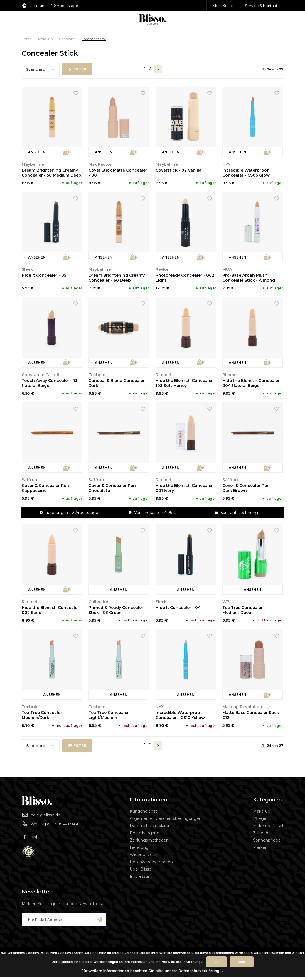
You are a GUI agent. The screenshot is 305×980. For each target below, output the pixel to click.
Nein (242, 962)
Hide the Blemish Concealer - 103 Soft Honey (186, 383)
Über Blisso (141, 869)
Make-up (45, 39)
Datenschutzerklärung (152, 826)
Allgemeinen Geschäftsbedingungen (166, 818)
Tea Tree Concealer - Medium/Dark (43, 715)
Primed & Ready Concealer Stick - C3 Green (116, 610)
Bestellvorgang (145, 833)
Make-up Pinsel (268, 826)
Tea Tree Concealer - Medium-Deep (244, 610)
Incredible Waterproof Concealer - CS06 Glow (246, 173)
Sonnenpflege (267, 840)
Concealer (67, 39)
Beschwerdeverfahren (151, 862)
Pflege (260, 818)
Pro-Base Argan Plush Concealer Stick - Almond (249, 278)
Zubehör (261, 833)
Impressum (141, 876)
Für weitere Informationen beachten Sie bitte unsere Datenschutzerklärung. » (152, 971)
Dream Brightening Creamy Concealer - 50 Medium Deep (51, 173)
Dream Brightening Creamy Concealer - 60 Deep (117, 278)
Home (27, 39)
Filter (77, 69)
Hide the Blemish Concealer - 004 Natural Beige (252, 383)
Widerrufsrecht (144, 855)
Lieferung (139, 847)
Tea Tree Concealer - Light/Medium (110, 715)
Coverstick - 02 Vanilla (179, 170)
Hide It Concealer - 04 (178, 608)
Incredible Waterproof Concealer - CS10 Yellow (180, 715)
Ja (216, 962)
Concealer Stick (94, 39)
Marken (260, 847)
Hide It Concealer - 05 (44, 275)
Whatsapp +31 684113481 (50, 824)
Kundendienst (143, 811)
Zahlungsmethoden (149, 840)
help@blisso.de (41, 815)
